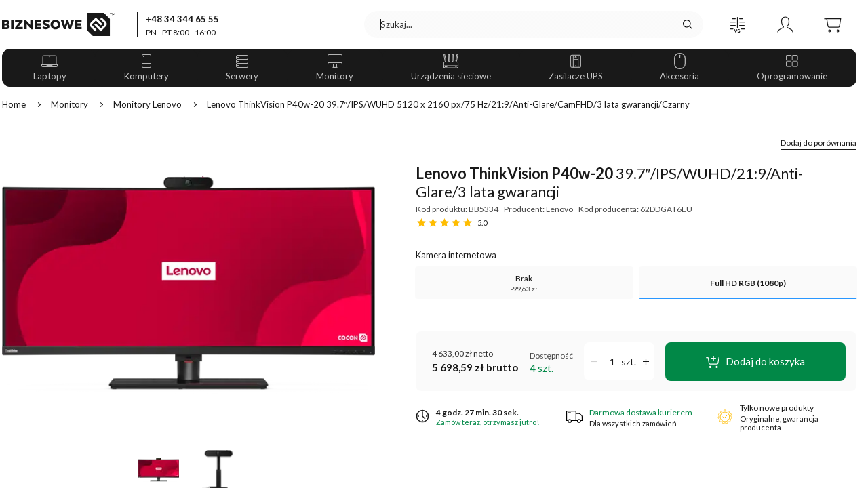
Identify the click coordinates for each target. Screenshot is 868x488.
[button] (738, 24)
